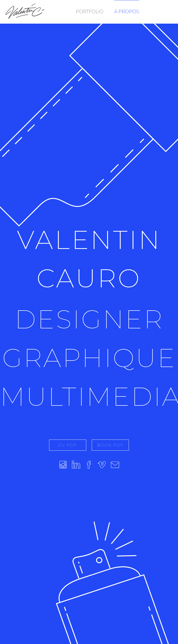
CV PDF (68, 445)
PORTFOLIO (90, 12)
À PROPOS (127, 12)
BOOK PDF (110, 445)
